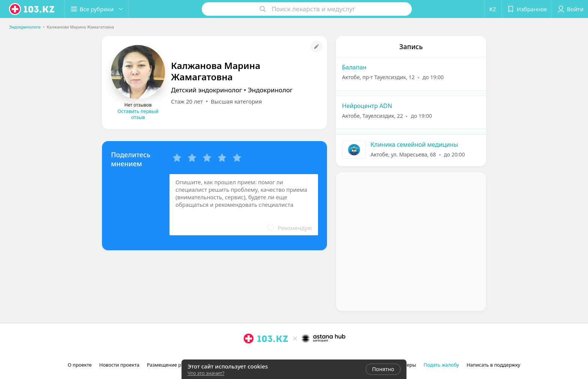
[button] (97, 9)
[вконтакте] (270, 355)
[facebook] (259, 355)
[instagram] (249, 355)
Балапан (354, 67)
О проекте (80, 365)
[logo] (32, 9)
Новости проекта (119, 365)
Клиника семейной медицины (414, 144)
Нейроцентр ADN (367, 106)
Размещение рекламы (173, 365)
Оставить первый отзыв (138, 114)
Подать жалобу (441, 365)
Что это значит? (206, 373)
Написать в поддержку (493, 365)
